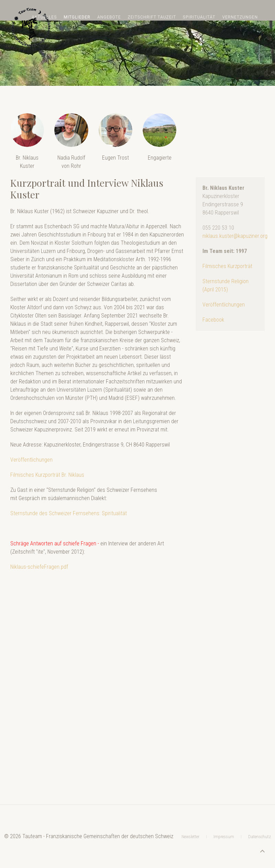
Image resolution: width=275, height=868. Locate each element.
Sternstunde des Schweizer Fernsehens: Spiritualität (69, 513)
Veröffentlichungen (31, 460)
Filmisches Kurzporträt (227, 266)
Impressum (224, 800)
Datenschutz (260, 800)
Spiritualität (199, 17)
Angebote (109, 17)
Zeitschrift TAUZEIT (152, 17)
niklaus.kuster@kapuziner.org (235, 236)
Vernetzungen (240, 17)
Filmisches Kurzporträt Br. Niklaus (47, 475)
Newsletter (190, 800)
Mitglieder (77, 17)
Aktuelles (44, 17)
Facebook (213, 320)
